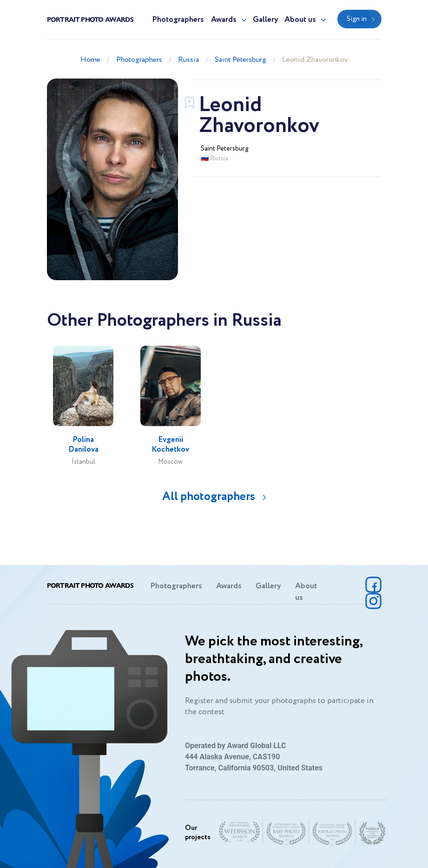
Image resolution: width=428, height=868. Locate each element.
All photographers (209, 496)
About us (300, 20)
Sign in (357, 19)
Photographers (178, 20)
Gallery (266, 20)
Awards (224, 20)
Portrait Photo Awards (90, 19)
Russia (188, 60)
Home (90, 60)
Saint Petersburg (240, 60)
